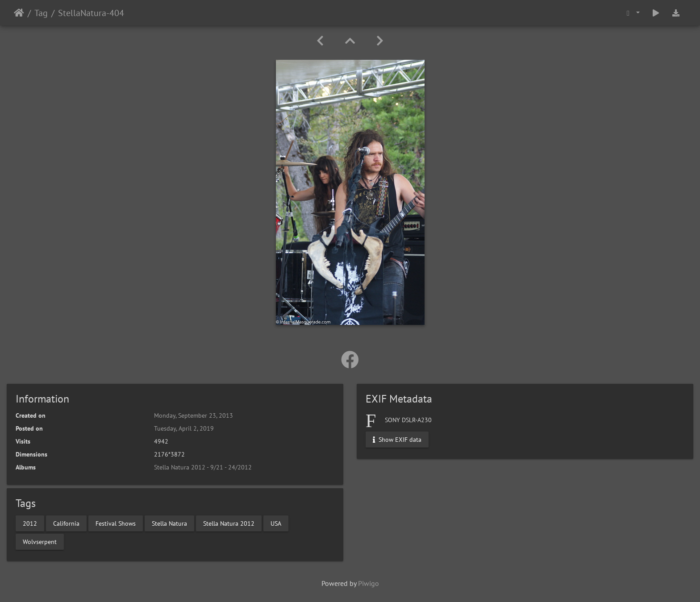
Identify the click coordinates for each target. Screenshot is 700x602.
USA (276, 523)
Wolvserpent (40, 541)
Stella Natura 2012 (229, 523)
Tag (41, 13)
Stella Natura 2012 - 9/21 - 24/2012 (203, 467)
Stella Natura (169, 523)
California (66, 523)
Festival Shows (116, 523)
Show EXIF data (397, 440)
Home (19, 13)
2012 (30, 523)
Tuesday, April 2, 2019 (184, 428)
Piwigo (369, 583)
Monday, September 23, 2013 (194, 415)
